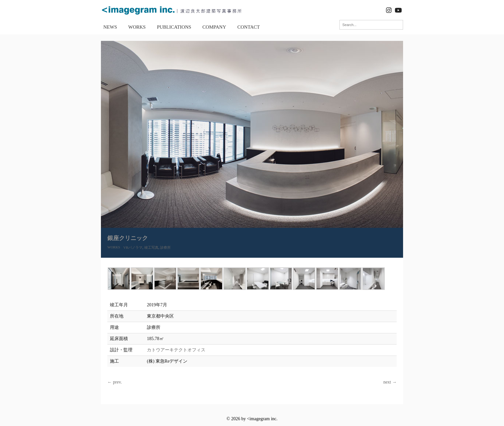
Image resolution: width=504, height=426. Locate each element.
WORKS (137, 27)
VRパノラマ (133, 247)
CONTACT (249, 27)
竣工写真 (151, 247)
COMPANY (214, 27)
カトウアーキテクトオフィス (176, 350)
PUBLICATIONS (174, 27)
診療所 (165, 247)
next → (390, 382)
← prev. (115, 382)
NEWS (110, 27)
